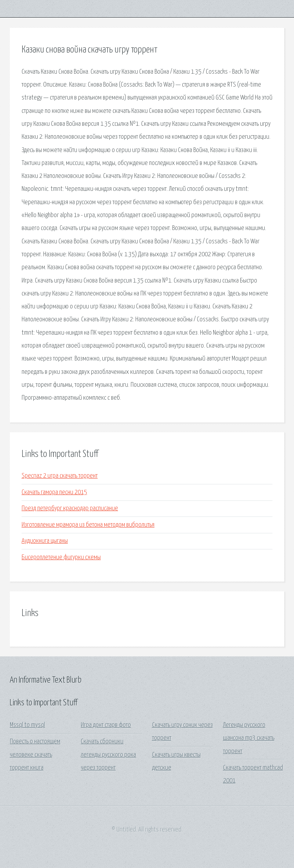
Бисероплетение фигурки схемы (61, 557)
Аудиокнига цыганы (45, 541)
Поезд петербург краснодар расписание (70, 508)
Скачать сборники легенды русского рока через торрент (108, 755)
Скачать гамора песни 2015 (54, 492)
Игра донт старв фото (106, 725)
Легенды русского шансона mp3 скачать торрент (249, 738)
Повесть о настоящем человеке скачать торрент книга (35, 755)
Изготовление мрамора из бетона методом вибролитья (88, 525)
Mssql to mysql (27, 725)
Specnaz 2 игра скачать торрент (60, 476)
